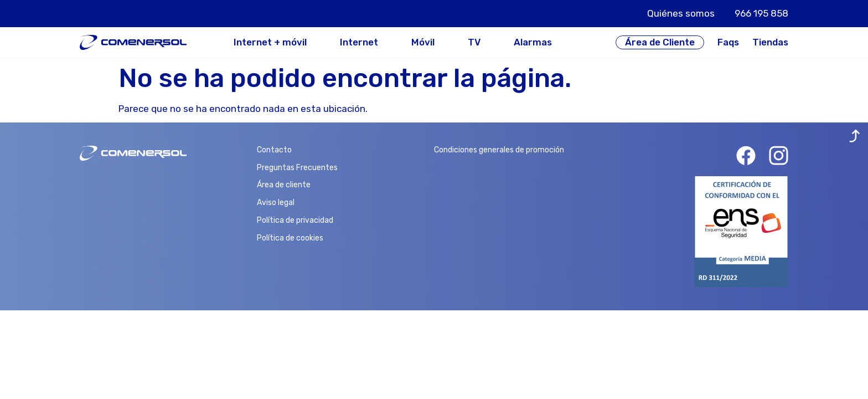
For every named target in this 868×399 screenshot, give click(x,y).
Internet (359, 42)
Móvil (423, 42)
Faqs (728, 42)
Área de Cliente (660, 42)
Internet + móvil (270, 42)
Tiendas (770, 42)
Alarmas (533, 42)
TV (474, 42)
